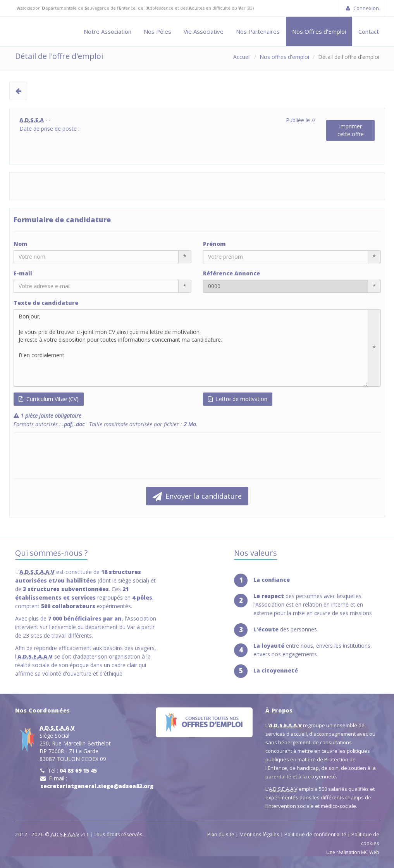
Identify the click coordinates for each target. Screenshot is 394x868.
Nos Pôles (157, 31)
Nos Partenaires (258, 31)
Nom (21, 244)
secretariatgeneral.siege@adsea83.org (97, 786)
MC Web (370, 852)
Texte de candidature (46, 303)
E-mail (23, 273)
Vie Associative (204, 31)
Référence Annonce (231, 273)
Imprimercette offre (351, 130)
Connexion (362, 8)
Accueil (242, 57)
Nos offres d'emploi (284, 57)
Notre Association (108, 31)
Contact (369, 31)
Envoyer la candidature (197, 496)
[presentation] (72, 456)
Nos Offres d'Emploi (319, 31)
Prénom (214, 244)
